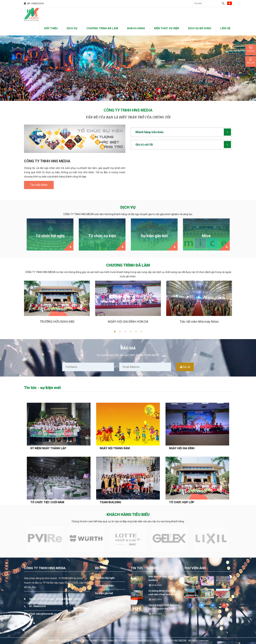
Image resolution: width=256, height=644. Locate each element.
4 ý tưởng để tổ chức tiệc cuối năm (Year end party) (163, 593)
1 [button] (115, 332)
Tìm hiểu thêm (39, 185)
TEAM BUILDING (110, 502)
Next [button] (233, 305)
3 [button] (125, 332)
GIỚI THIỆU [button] (51, 28)
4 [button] (131, 332)
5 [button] (136, 332)
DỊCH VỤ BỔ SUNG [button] (200, 28)
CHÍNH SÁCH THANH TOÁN (90, 641)
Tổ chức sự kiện (104, 586)
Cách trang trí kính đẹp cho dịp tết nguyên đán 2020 (164, 607)
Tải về (185, 367)
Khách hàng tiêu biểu (149, 132)
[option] (50, 235)
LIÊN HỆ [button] (225, 28)
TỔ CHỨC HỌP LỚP (182, 502)
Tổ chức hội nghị (105, 578)
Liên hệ (251, 49)
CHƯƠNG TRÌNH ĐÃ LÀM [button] (102, 28)
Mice (98, 601)
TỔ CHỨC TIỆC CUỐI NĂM (47, 502)
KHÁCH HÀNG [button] (136, 28)
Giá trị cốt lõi (144, 145)
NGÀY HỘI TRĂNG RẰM (115, 448)
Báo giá (251, 60)
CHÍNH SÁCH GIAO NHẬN (120, 641)
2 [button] (120, 332)
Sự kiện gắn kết (104, 593)
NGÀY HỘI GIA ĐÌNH (182, 448)
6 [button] (141, 332)
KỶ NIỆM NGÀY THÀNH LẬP (48, 448)
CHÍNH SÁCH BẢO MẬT (60, 641)
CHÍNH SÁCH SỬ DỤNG (147, 641)
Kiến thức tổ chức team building (161, 578)
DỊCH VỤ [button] (72, 28)
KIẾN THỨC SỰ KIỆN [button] (167, 28)
